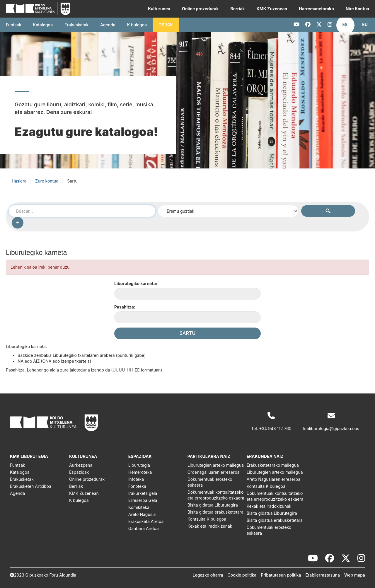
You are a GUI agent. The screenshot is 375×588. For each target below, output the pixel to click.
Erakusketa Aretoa (146, 521)
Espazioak (79, 472)
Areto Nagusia (142, 514)
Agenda (108, 25)
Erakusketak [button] (76, 25)
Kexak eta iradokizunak (210, 526)
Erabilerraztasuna (323, 575)
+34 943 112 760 (275, 428)
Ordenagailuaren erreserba (214, 472)
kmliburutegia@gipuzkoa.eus (331, 428)
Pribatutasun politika (281, 575)
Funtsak (14, 25)
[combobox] (82, 211)
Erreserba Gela (143, 500)
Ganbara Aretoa (144, 528)
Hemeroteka (140, 472)
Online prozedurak (200, 9)
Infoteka (136, 479)
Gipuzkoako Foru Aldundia (51, 575)
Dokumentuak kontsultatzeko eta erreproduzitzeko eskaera (216, 495)
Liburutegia (139, 465)
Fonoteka (137, 486)
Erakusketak (22, 479)
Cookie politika (242, 575)
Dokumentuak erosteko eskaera (210, 482)
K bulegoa (79, 500)
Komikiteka (139, 507)
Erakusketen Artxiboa (31, 486)
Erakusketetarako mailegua (273, 465)
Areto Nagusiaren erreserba (273, 479)
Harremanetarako (316, 9)
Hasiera (19, 181)
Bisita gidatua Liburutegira (213, 505)
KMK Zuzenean (272, 9)
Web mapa (355, 575)
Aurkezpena (81, 465)
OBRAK (166, 25)
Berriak (237, 9)
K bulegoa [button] (137, 25)
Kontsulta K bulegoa (207, 519)
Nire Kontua (357, 9)
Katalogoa (43, 25)
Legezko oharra (208, 575)
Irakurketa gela (143, 493)
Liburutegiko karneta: (136, 283)
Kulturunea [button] (159, 9)
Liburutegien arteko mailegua (216, 465)
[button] (345, 25)
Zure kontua (47, 181)
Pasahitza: (125, 307)
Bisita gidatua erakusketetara (215, 512)
